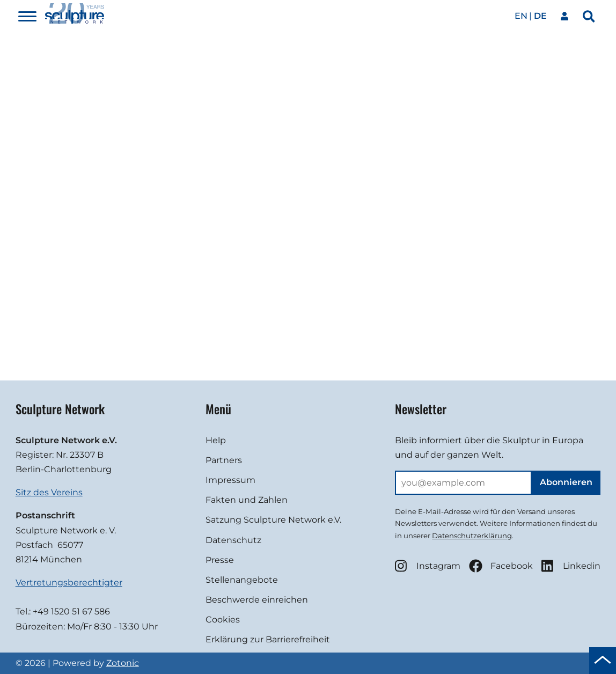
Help (216, 440)
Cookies (223, 620)
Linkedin (571, 566)
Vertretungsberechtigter (69, 583)
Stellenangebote (242, 580)
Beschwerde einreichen (257, 600)
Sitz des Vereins (49, 492)
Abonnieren (566, 482)
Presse (220, 560)
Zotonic (123, 663)
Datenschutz (233, 540)
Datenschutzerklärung (472, 536)
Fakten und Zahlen (247, 500)
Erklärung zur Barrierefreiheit (268, 639)
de (540, 16)
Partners (224, 460)
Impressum (230, 480)
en (521, 16)
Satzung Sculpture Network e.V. (273, 520)
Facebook (501, 566)
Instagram (428, 566)
